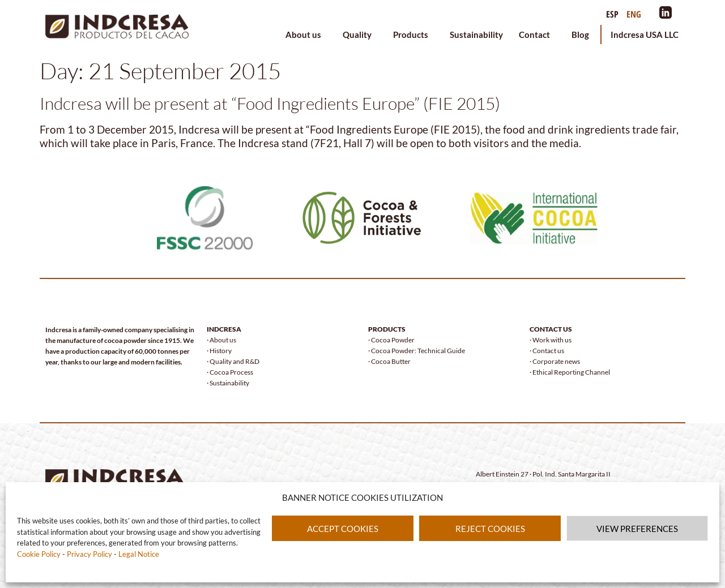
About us (306, 35)
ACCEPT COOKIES (343, 529)
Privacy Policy (90, 554)
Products (413, 35)
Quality (360, 35)
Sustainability (476, 35)
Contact (537, 35)
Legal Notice (139, 554)
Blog (580, 35)
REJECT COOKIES (490, 529)
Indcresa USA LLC (645, 35)
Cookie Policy (40, 554)
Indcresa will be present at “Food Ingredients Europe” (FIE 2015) (270, 103)
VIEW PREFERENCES (637, 529)
